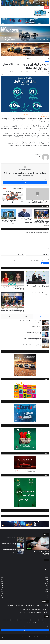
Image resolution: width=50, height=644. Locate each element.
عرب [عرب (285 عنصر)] (44, 628)
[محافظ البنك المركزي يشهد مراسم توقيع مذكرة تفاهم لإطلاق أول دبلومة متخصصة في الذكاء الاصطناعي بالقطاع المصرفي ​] (42, 213)
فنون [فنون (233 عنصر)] (36, 628)
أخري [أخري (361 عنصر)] (44, 626)
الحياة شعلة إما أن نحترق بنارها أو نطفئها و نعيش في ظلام (30, 326)
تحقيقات (47, 579)
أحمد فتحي (45, 74)
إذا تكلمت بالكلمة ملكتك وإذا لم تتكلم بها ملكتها (32, 350)
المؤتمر (30, 642)
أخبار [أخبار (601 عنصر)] (48, 626)
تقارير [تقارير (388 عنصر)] (24, 626)
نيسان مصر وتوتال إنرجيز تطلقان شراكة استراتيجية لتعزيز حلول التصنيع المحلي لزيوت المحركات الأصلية (38, 287)
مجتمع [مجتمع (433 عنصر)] (33, 628)
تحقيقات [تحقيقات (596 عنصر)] (28, 626)
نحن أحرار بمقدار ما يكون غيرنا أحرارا (34, 338)
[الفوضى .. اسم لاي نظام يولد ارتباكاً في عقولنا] (45, 346)
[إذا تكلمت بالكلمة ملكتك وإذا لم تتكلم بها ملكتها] (45, 352)
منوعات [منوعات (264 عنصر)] (29, 628)
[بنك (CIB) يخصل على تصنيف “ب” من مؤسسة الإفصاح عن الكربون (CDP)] (8, 213)
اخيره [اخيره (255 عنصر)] (41, 626)
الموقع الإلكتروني (21, 254)
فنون (47, 599)
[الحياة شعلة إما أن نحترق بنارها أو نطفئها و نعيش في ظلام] (45, 328)
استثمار (47, 575)
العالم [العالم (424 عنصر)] (33, 626)
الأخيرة (25, 321)
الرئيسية (47, 59)
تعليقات (9, 321)
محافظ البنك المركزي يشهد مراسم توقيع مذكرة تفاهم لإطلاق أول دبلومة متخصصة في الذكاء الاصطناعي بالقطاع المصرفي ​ (13, 313)
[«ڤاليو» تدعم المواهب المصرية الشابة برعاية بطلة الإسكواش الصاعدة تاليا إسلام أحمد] (12, 278)
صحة (47, 591)
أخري (47, 571)
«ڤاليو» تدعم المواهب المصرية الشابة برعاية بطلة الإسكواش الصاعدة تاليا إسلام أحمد (13, 288)
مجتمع (47, 601)
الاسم (48, 248)
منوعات (47, 603)
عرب (47, 595)
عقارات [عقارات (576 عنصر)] (40, 628)
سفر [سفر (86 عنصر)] (12, 626)
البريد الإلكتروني (46, 254)
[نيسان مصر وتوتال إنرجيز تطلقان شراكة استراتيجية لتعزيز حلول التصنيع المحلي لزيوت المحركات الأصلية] (37, 277)
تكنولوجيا (47, 583)
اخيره (47, 573)
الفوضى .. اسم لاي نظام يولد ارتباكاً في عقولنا (32, 344)
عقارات (47, 597)
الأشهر (41, 321)
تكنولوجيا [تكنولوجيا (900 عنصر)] (20, 626)
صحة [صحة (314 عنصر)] (5, 626)
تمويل (43, 59)
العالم (47, 577)
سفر (47, 587)
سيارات (47, 589)
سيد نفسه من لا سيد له (37, 332)
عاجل (47, 593)
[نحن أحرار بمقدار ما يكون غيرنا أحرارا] (45, 340)
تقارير (47, 581)
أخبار (47, 568)
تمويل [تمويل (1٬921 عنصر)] (16, 626)
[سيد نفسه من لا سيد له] (45, 334)
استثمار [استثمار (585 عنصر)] (37, 626)
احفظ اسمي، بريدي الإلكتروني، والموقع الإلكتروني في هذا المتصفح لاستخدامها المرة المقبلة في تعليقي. (30, 259)
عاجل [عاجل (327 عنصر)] (47, 628)
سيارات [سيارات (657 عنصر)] (9, 626)
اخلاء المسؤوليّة (24, 642)
